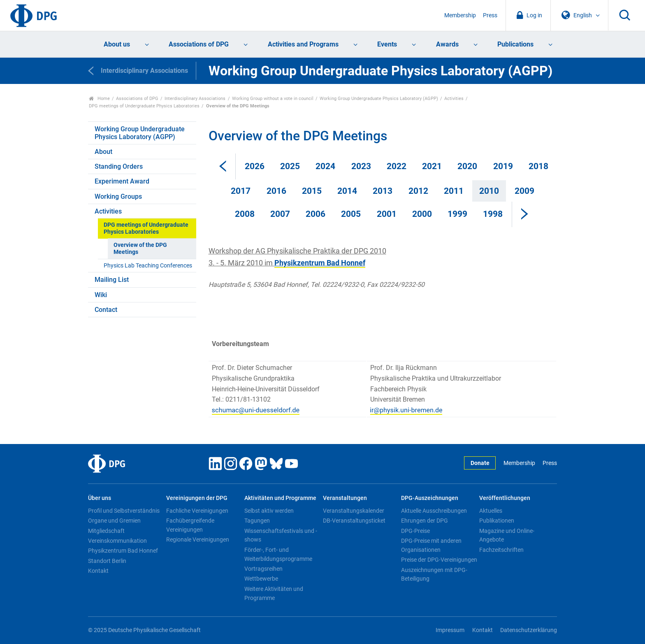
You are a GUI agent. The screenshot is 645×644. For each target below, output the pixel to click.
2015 (312, 191)
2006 (316, 214)
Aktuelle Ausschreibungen (434, 511)
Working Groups (118, 196)
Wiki (101, 295)
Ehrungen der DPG (425, 521)
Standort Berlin (107, 561)
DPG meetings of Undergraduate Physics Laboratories (144, 106)
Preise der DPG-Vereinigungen (439, 560)
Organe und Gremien (114, 521)
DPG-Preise (415, 531)
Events (387, 44)
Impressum (450, 630)
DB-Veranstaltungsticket (354, 521)
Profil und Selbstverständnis (124, 511)
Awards (447, 44)
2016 (276, 191)
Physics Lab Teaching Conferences (148, 266)
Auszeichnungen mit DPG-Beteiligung (434, 574)
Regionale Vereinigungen (198, 539)
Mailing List (112, 280)
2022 (397, 166)
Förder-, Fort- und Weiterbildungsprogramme (278, 554)
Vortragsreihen (263, 569)
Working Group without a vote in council (273, 99)
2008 (245, 214)
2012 (418, 191)
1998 (493, 214)
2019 (503, 166)
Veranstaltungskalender (354, 511)
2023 (361, 166)
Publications (515, 44)
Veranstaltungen (345, 498)
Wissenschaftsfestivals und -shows (281, 535)
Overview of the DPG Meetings (140, 249)
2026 (255, 166)
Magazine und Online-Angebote (507, 535)
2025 (290, 166)
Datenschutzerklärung (529, 630)
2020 (467, 166)
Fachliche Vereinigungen (197, 511)
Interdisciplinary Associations (195, 99)
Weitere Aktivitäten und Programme (274, 593)
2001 (387, 214)
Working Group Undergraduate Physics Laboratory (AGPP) (379, 99)
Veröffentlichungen (505, 498)
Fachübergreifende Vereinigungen (190, 525)
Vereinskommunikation (117, 541)
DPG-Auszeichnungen (430, 498)
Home (99, 99)
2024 (325, 166)
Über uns (100, 498)
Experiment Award (122, 181)
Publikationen (497, 521)
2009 (524, 191)
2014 (347, 191)
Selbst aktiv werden (269, 511)
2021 (432, 166)
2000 (422, 214)
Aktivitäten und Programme (280, 498)
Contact (106, 310)
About (103, 152)
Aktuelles (491, 511)
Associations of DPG (199, 44)
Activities (454, 99)
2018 (538, 166)
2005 (351, 214)
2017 (241, 191)
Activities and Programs (303, 44)
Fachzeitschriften (501, 550)
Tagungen (257, 521)
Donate (480, 463)
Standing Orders (119, 166)
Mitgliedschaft (106, 531)
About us (117, 44)
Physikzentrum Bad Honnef (123, 551)
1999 (457, 214)
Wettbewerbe (261, 579)
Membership (460, 15)
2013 (383, 191)
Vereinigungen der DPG (197, 498)
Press (490, 15)
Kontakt (98, 571)
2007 (280, 214)
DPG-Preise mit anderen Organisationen (431, 545)
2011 (454, 191)
